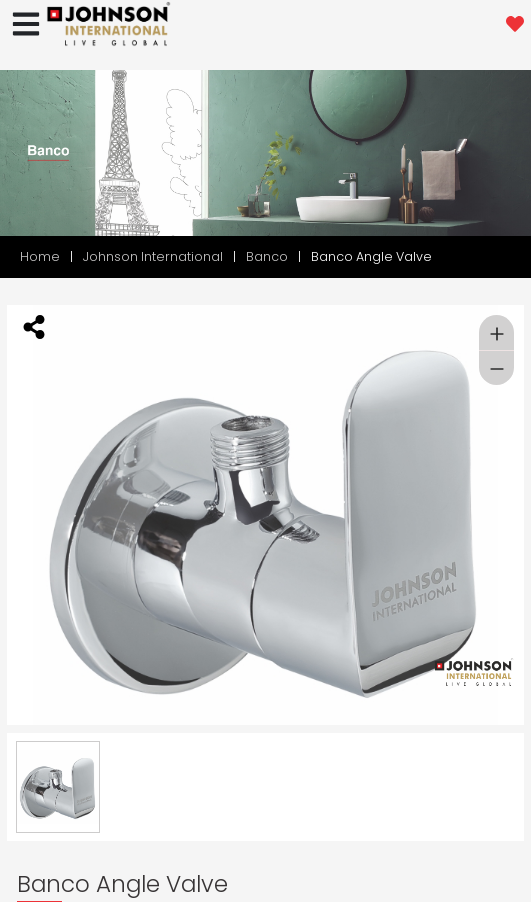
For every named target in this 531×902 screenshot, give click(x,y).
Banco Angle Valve (371, 256)
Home (40, 256)
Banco (267, 256)
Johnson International (153, 256)
